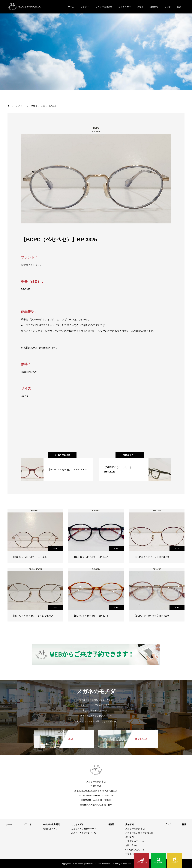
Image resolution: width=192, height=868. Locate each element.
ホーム (71, 7)
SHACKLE (128, 455)
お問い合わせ (142, 860)
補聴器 (140, 7)
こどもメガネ (125, 7)
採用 (179, 7)
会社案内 (129, 837)
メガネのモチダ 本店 (135, 829)
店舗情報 (154, 7)
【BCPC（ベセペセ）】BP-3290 (151, 616)
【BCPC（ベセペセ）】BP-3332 (30, 557)
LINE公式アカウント (135, 850)
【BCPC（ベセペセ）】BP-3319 (151, 557)
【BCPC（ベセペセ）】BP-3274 (90, 616)
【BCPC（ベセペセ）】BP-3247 (90, 557)
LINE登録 (158, 860)
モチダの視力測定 (104, 7)
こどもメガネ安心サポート (84, 829)
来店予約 (175, 860)
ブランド (85, 7)
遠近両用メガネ (50, 829)
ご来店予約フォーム (135, 841)
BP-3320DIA (64, 455)
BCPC (55, 549)
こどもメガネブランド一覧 (84, 833)
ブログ (168, 7)
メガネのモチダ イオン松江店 (139, 833)
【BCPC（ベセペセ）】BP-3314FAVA (32, 616)
